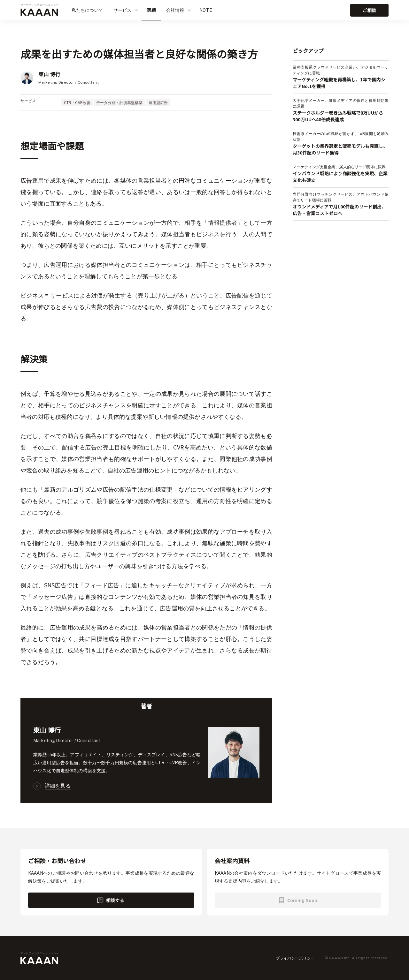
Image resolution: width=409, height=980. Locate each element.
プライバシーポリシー (295, 958)
